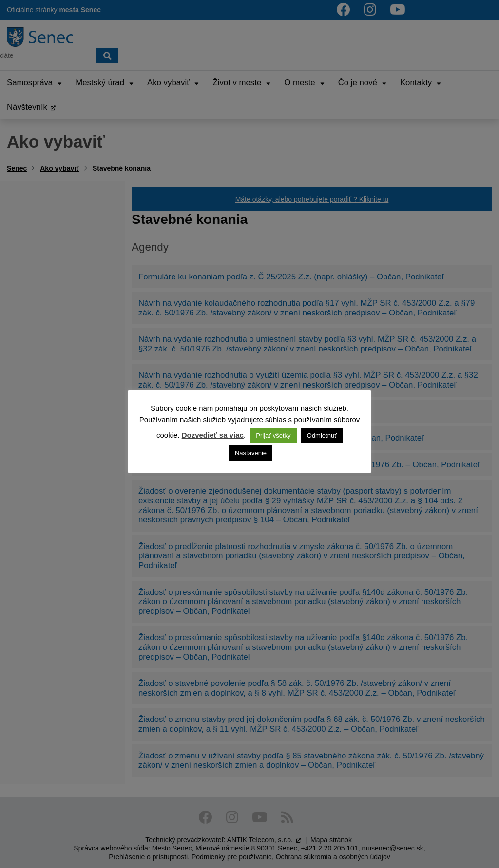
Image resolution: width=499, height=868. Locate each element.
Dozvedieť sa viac (213, 435)
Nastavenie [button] (251, 453)
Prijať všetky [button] (273, 435)
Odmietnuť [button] (322, 435)
